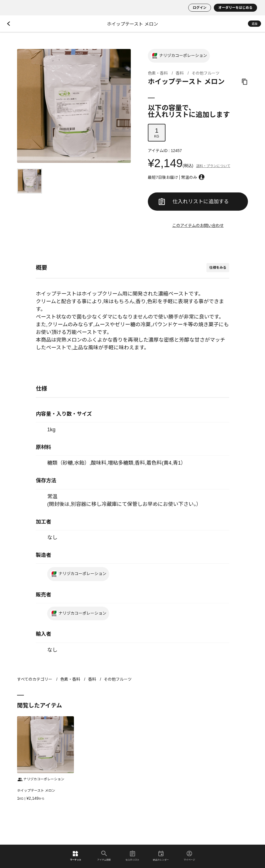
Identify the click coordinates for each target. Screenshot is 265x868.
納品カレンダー (161, 856)
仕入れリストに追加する (194, 202)
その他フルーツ (206, 73)
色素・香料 (158, 73)
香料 (180, 73)
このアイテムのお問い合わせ (198, 225)
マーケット (76, 856)
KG (157, 133)
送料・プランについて (213, 166)
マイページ (189, 856)
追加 (254, 24)
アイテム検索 (104, 856)
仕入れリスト (132, 856)
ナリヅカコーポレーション (179, 56)
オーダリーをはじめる (235, 8)
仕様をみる (218, 268)
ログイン (200, 8)
